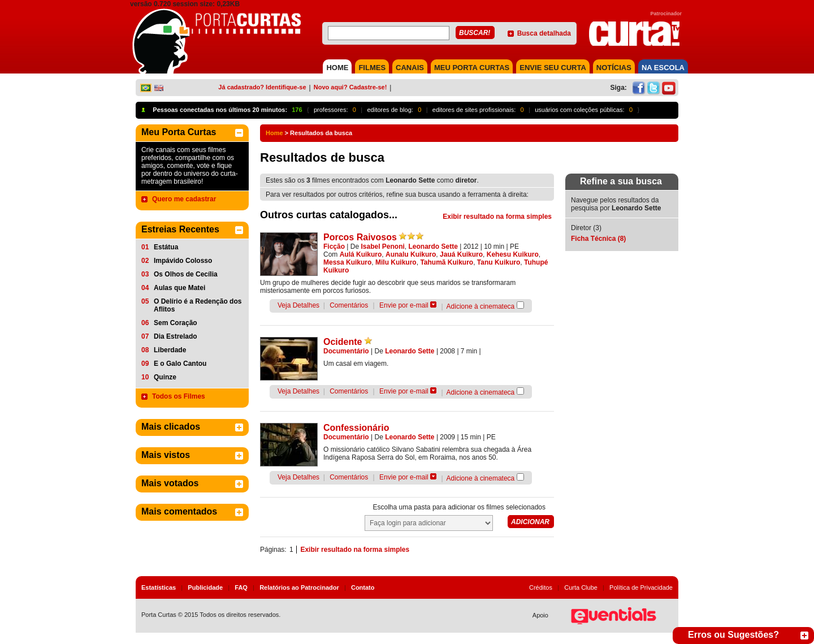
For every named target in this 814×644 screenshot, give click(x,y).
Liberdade (170, 350)
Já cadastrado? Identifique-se (262, 87)
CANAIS (410, 68)
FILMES (372, 68)
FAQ (241, 587)
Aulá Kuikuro (361, 254)
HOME (337, 68)
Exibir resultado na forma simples (497, 217)
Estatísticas (159, 587)
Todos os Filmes (179, 396)
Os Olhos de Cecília (186, 274)
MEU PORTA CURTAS (472, 68)
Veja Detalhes (298, 305)
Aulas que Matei (179, 288)
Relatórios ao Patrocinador (299, 587)
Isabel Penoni (383, 247)
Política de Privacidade (641, 587)
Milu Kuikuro (396, 262)
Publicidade (205, 587)
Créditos (541, 587)
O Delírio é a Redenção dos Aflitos (198, 305)
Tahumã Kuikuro (447, 262)
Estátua (166, 247)
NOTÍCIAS (614, 68)
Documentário (346, 351)
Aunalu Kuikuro (411, 254)
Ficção (334, 247)
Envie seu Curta (553, 68)
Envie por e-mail (404, 305)
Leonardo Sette (433, 247)
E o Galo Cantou (180, 364)
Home (274, 133)
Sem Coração (176, 323)
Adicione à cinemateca (481, 306)
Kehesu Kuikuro (513, 254)
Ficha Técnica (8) (598, 239)
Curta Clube (581, 587)
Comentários (349, 305)
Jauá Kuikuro (461, 254)
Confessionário (356, 428)
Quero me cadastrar (184, 199)
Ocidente (343, 342)
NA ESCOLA (663, 68)
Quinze (165, 377)
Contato (363, 587)
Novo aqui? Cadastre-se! (350, 87)
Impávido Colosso (183, 261)
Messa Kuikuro (347, 262)
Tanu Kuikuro (499, 262)
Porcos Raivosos (360, 237)
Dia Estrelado (176, 336)
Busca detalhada (544, 33)
